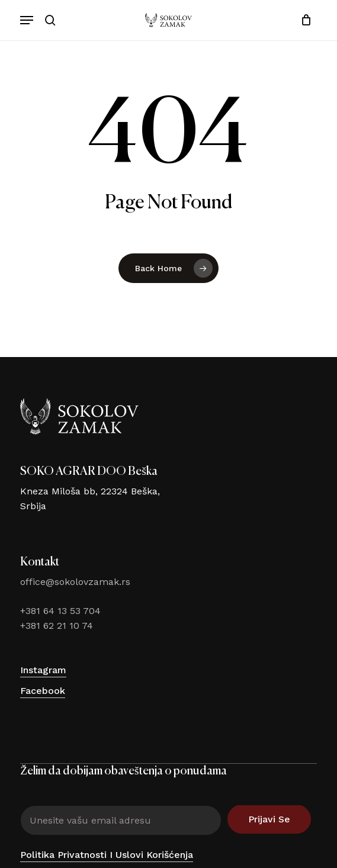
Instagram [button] (43, 670)
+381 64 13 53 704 (60, 611)
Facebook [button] (43, 691)
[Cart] (304, 20)
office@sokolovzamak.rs (75, 582)
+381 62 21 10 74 (57, 626)
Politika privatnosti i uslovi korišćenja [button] (107, 855)
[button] (27, 20)
